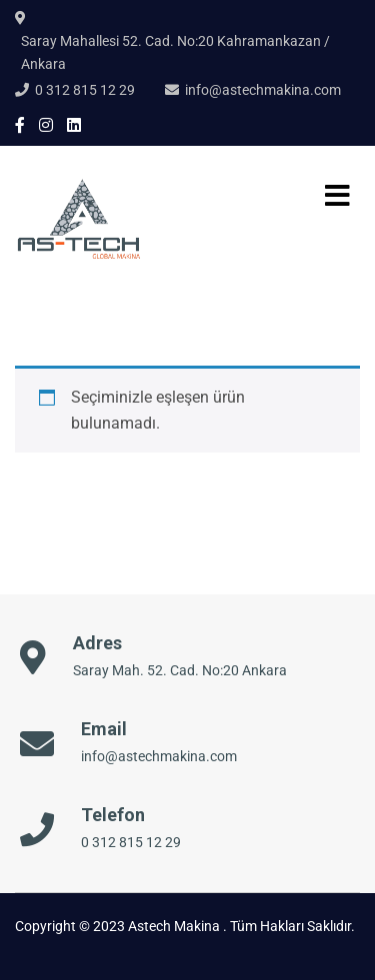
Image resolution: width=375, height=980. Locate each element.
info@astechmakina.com (263, 90)
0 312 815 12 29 (85, 90)
